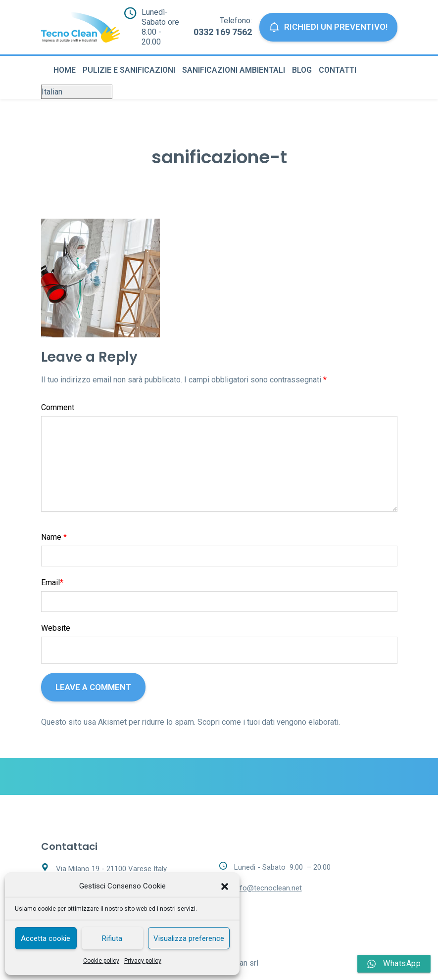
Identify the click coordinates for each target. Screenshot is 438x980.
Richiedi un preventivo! (329, 23)
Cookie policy (101, 961)
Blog (302, 61)
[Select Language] (77, 83)
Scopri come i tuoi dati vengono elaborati (268, 713)
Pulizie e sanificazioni (129, 61)
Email (52, 574)
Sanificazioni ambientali (234, 61)
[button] (225, 887)
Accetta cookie (46, 938)
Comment (58, 398)
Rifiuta (112, 938)
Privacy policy (143, 961)
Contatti (338, 61)
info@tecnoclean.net (268, 879)
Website (56, 619)
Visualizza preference (189, 938)
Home (65, 61)
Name (54, 528)
